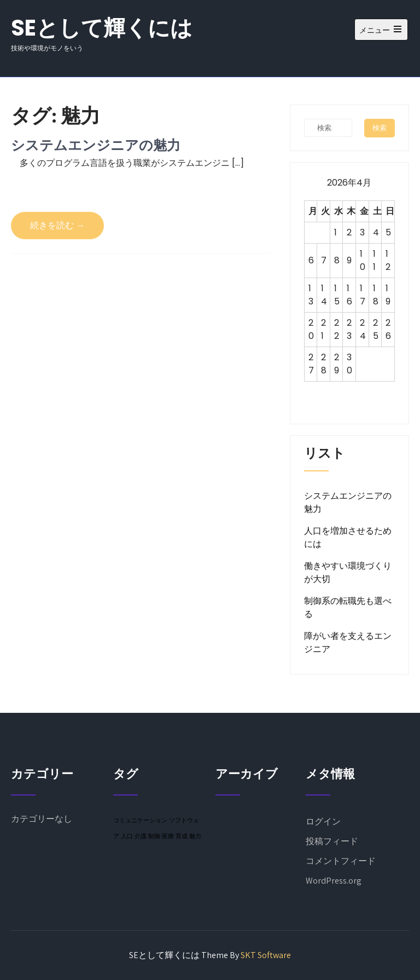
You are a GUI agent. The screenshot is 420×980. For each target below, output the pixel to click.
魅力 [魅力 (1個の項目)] (195, 836)
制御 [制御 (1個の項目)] (154, 836)
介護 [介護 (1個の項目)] (141, 836)
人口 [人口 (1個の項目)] (127, 836)
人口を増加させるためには (348, 537)
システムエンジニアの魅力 (96, 145)
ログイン (323, 822)
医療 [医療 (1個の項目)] (168, 836)
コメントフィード (341, 861)
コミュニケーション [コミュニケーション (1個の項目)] (140, 820)
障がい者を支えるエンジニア (348, 642)
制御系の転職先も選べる (348, 607)
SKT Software (266, 955)
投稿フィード (332, 841)
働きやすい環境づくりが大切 (348, 572)
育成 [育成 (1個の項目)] (182, 836)
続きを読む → (57, 225)
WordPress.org (334, 881)
